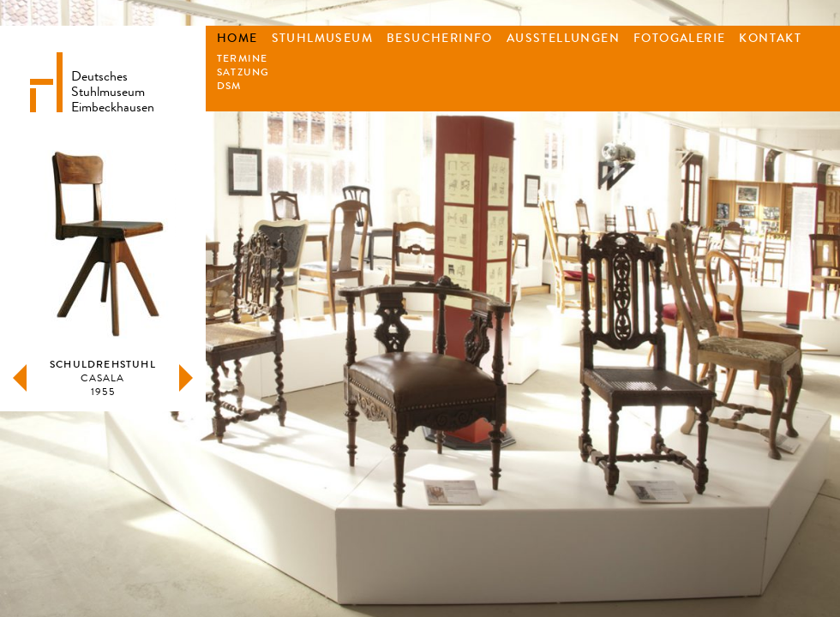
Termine (242, 58)
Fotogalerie (679, 38)
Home (237, 38)
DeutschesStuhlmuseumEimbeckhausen (113, 90)
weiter (186, 378)
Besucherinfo (440, 38)
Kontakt (770, 38)
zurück (20, 378)
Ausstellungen (563, 38)
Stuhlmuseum (322, 38)
